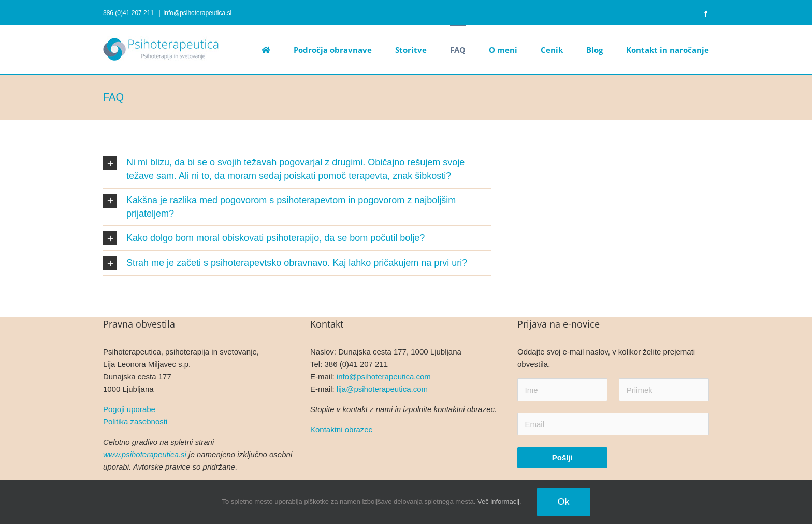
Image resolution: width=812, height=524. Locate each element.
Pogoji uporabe (129, 409)
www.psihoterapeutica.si (145, 454)
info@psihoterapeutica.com (384, 377)
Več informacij (498, 501)
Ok (564, 502)
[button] (297, 169)
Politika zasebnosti (135, 422)
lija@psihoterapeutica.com (382, 389)
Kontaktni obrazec (341, 429)
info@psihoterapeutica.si (198, 13)
